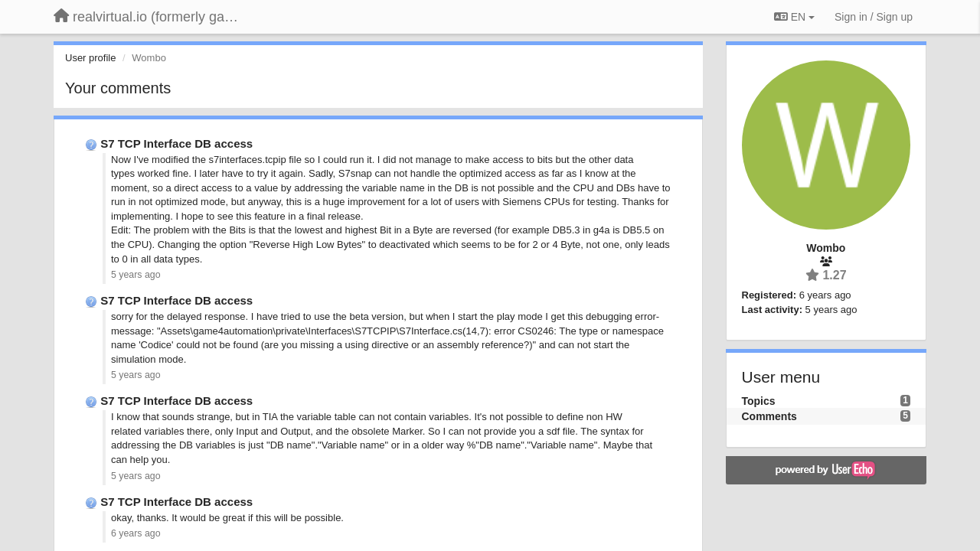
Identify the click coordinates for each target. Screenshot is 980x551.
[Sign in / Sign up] (874, 17)
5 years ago (136, 275)
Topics (759, 401)
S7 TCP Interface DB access (176, 143)
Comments (769, 416)
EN (794, 17)
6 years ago (136, 533)
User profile (90, 58)
